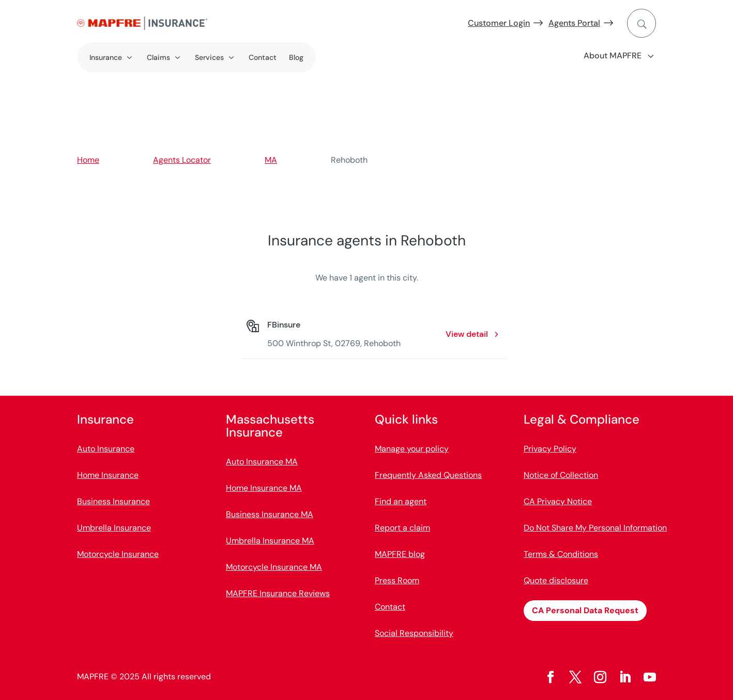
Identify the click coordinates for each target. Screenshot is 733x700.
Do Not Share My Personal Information (595, 528)
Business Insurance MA (270, 514)
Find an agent (401, 501)
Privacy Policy (550, 449)
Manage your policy (412, 449)
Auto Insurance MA (262, 462)
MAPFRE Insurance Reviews (278, 593)
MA (271, 160)
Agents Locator (182, 160)
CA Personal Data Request (585, 610)
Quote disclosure (556, 580)
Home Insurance (108, 475)
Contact (263, 57)
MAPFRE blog (400, 554)
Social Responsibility (414, 633)
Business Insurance (113, 501)
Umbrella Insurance (114, 528)
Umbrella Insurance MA (270, 541)
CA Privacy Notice (558, 501)
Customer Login (499, 23)
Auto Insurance (106, 449)
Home (88, 160)
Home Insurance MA (264, 488)
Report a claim (402, 528)
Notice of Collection (561, 475)
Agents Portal (574, 23)
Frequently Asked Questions (428, 475)
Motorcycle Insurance (118, 554)
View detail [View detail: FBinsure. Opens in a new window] (467, 334)
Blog (296, 57)
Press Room (397, 580)
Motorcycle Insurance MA (274, 567)
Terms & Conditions (561, 554)
